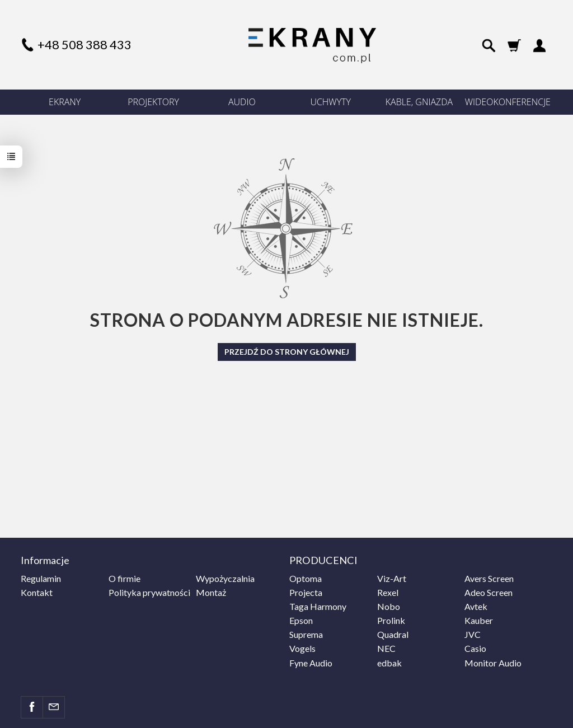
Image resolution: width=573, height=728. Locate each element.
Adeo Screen (489, 592)
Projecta (306, 592)
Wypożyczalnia (225, 578)
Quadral (393, 634)
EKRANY (65, 102)
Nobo (389, 606)
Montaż (211, 592)
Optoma (306, 578)
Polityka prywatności (149, 592)
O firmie (125, 578)
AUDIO (242, 102)
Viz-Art (392, 578)
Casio (475, 648)
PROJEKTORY (153, 102)
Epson (301, 620)
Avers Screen (489, 578)
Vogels (302, 648)
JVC (473, 634)
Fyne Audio (311, 663)
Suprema (306, 634)
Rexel (388, 592)
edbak (389, 663)
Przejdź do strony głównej (287, 352)
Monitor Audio (493, 663)
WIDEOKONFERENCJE (508, 102)
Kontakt (37, 592)
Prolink (391, 620)
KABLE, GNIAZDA (419, 102)
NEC (386, 648)
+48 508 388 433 (84, 44)
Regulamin (41, 578)
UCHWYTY (330, 102)
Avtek (476, 606)
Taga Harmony (318, 606)
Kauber (479, 620)
